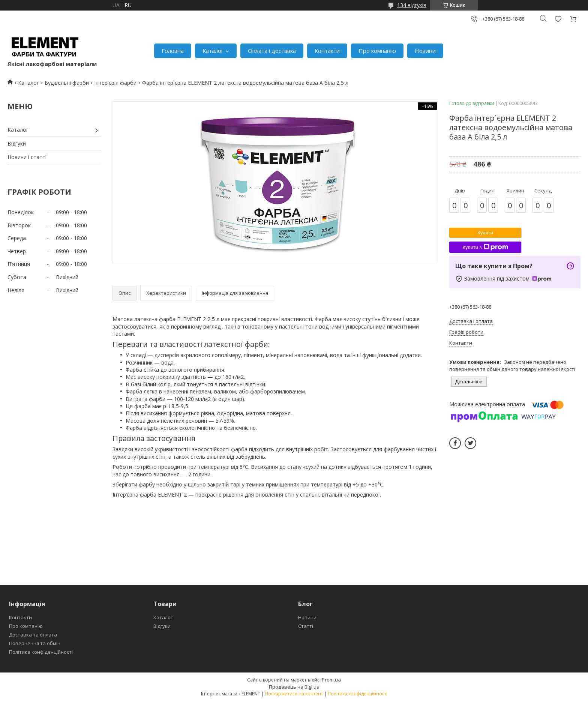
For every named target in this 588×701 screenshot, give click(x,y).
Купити (485, 233)
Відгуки (17, 143)
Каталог (213, 51)
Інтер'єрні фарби (115, 83)
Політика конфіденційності (41, 652)
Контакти (327, 51)
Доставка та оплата (33, 635)
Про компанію (377, 51)
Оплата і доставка (272, 51)
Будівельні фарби (67, 83)
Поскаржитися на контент (294, 694)
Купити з (485, 247)
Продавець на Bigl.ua (294, 687)
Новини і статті (27, 157)
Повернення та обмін (35, 643)
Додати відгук (558, 19)
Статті (306, 626)
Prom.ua (331, 680)
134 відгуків (412, 5)
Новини (425, 51)
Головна (173, 51)
